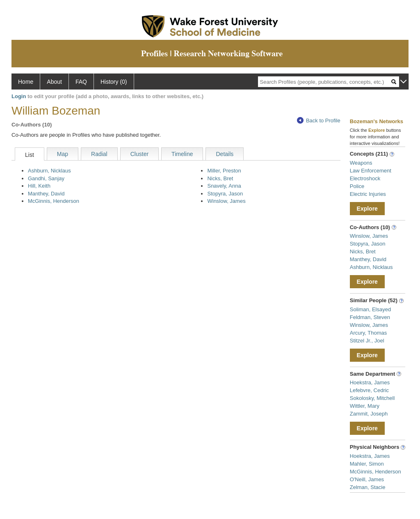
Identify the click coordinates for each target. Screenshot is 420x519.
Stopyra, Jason (225, 194)
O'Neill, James (367, 479)
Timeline (182, 154)
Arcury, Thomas (369, 333)
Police (357, 186)
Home (26, 82)
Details (225, 154)
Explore (367, 209)
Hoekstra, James (370, 382)
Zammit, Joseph (369, 414)
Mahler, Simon (367, 464)
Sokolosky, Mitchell (372, 398)
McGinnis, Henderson (54, 201)
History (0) (114, 82)
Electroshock (365, 178)
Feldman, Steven (370, 317)
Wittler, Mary (365, 406)
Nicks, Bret (220, 178)
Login (19, 96)
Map (63, 154)
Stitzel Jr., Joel (367, 341)
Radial (99, 154)
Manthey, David (46, 194)
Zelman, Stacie (368, 487)
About (54, 82)
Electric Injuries (368, 194)
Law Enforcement (371, 171)
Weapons (361, 163)
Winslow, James (226, 201)
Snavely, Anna (224, 186)
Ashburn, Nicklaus (49, 171)
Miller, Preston (224, 171)
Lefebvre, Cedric (369, 390)
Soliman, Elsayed (370, 309)
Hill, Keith (39, 186)
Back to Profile (319, 121)
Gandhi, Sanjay (46, 178)
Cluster (139, 154)
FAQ (81, 82)
